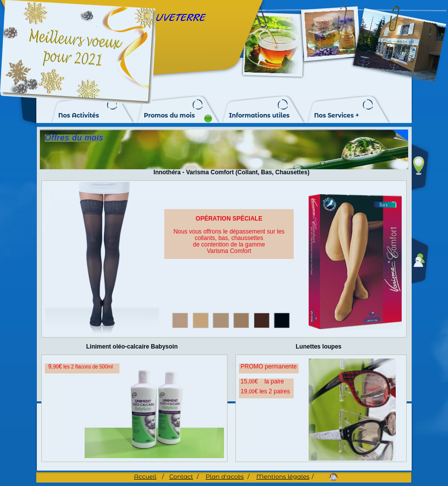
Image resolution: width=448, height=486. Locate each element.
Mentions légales (283, 476)
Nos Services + (336, 116)
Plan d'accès (225, 476)
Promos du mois (169, 116)
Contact (181, 476)
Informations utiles (259, 116)
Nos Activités (79, 116)
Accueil (145, 476)
